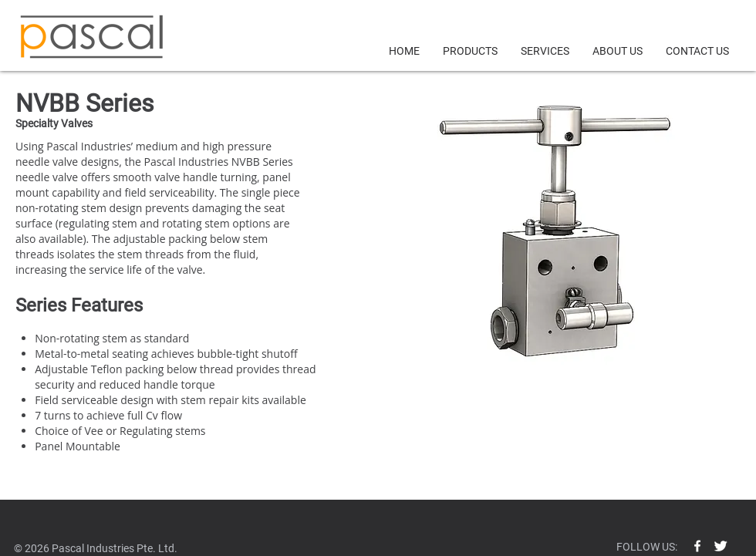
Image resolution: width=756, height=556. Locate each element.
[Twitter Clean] (721, 546)
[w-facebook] (697, 546)
